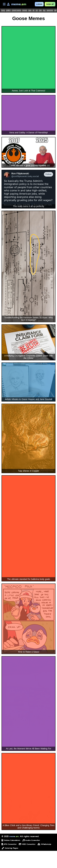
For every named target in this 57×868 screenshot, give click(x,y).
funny (3, 10)
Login (39, 4)
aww (30, 10)
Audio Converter (31, 840)
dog (44, 10)
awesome (50, 10)
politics (8, 10)
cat (37, 10)
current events (16, 10)
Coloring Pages (10, 848)
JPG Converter (9, 844)
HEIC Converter (27, 844)
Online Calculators (11, 840)
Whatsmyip (44, 844)
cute (40, 10)
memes (25, 10)
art (34, 10)
